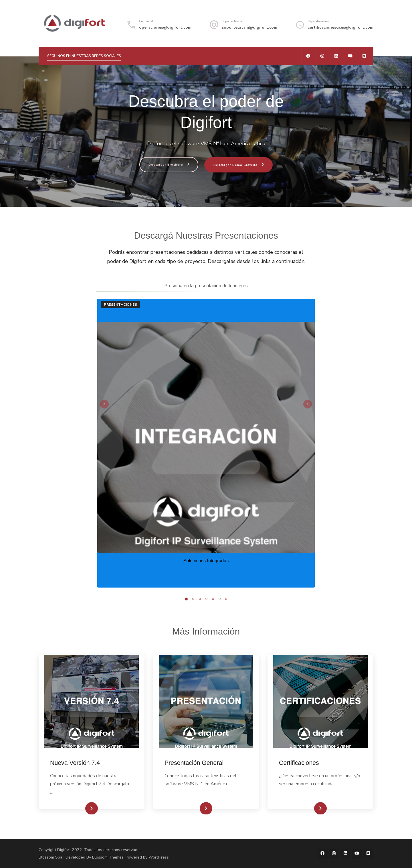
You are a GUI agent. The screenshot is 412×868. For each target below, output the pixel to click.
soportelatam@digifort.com (249, 27)
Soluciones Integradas (206, 561)
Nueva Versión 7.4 (75, 763)
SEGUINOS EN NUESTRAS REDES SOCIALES (84, 56)
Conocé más (82, 808)
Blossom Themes (108, 857)
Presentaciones (120, 305)
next (308, 404)
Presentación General (194, 763)
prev (104, 404)
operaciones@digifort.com (165, 27)
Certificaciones (299, 763)
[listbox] (206, 443)
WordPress (159, 857)
